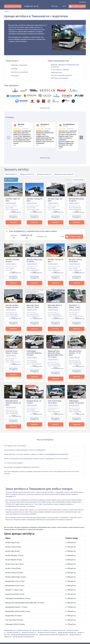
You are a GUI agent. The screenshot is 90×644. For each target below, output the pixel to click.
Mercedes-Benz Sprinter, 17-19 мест (75, 353)
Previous (9, 137)
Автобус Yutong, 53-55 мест (75, 260)
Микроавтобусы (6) (11, 174)
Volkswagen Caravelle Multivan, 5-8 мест (34, 353)
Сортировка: (68, 180)
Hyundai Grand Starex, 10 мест (12, 352)
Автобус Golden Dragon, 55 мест (12, 306)
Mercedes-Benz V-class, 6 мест (55, 306)
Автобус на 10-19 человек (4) (41, 630)
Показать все (45, 108)
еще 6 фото (77, 347)
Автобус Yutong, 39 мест (34, 200)
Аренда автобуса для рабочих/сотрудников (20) (54, 635)
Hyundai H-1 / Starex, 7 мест (75, 306)
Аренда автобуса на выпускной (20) (24, 637)
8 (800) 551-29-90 (31, 6)
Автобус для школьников (19, 72)
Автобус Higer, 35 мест (13, 200)
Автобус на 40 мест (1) (14, 632)
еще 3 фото (34, 255)
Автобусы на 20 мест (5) (27, 174)
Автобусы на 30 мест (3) (44, 174)
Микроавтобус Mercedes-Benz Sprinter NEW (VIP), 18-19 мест (56, 354)
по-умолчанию (79, 180)
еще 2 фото (56, 301)
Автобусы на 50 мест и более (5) (64, 174)
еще (15, 145)
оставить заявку (75, 237)
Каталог (14, 6)
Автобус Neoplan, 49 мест (13, 260)
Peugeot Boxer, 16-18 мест (34, 402)
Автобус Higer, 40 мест (55, 200)
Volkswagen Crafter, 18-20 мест (77, 402)
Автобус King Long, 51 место (34, 260)
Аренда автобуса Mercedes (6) (67, 632)
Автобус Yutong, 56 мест (56, 260)
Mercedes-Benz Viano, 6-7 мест (33, 306)
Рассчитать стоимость (13, 217)
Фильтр (11, 180)
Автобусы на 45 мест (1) (29, 632)
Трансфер (14, 69)
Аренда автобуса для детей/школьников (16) (24, 635)
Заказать (13, 222)
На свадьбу (15, 76)
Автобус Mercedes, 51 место (77, 200)
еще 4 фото (56, 347)
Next (81, 137)
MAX (62, 6)
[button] (45, 446)
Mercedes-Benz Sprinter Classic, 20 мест (13, 403)
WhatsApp (53, 6)
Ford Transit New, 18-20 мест (55, 402)
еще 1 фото (13, 195)
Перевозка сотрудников (19, 65)
